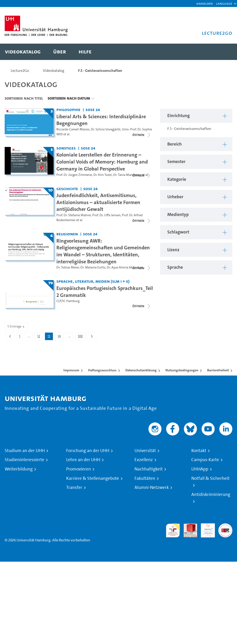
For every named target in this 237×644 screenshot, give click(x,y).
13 (50, 337)
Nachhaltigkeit (149, 469)
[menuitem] (23, 52)
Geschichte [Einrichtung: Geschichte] (67, 189)
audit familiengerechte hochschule (173, 531)
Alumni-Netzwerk (152, 487)
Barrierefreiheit (218, 370)
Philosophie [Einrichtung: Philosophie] (68, 110)
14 (61, 337)
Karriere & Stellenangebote (93, 478)
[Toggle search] (224, 52)
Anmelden (204, 3)
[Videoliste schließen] (142, 135)
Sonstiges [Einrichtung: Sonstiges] (66, 148)
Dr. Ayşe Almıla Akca (121, 267)
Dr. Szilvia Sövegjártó (106, 129)
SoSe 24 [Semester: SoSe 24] (93, 110)
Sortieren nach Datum (69, 98)
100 (82, 337)
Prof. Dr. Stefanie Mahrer (74, 215)
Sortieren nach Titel (24, 98)
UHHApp (200, 469)
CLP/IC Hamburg (68, 301)
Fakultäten (145, 478)
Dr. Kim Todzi (103, 175)
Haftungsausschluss (102, 370)
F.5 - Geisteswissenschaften (100, 71)
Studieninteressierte (24, 460)
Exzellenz (144, 460)
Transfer (74, 487)
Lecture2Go (20, 71)
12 (40, 337)
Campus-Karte (205, 460)
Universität (145, 451)
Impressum (71, 370)
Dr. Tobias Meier (68, 267)
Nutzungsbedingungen (182, 370)
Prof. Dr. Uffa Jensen (106, 215)
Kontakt (199, 451)
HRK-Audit (205, 529)
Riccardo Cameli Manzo (73, 129)
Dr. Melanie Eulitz (93, 267)
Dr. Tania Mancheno (127, 175)
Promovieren (79, 469)
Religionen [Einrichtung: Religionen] (67, 234)
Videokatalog (54, 71)
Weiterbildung (19, 469)
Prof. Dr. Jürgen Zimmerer (74, 175)
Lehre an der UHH (83, 460)
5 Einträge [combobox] (16, 326)
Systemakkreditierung (225, 526)
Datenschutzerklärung (141, 370)
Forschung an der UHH (88, 451)
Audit (188, 526)
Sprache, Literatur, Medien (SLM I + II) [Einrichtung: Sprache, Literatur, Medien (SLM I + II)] (93, 281)
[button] (224, 3)
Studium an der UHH (25, 451)
